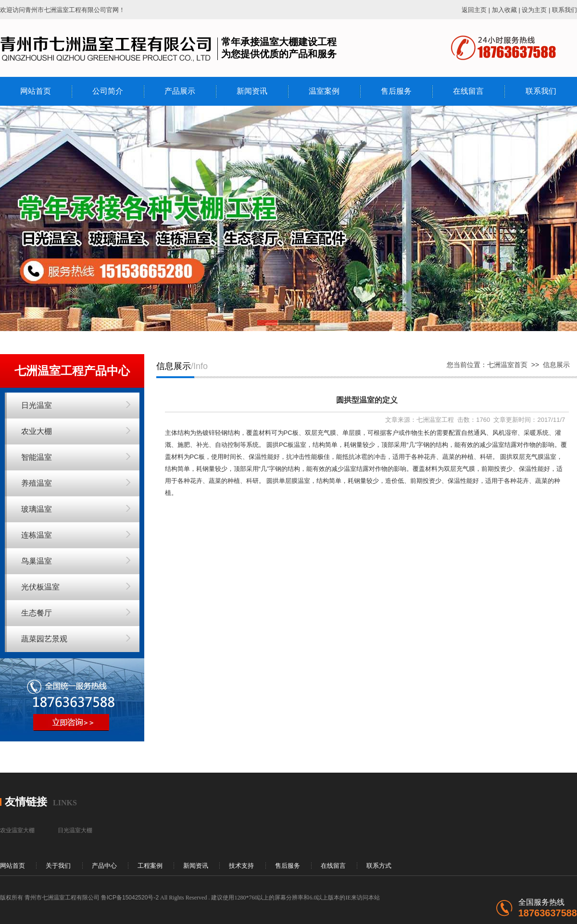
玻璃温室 (37, 509)
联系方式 (379, 866)
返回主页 (474, 10)
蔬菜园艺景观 (44, 639)
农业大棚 (37, 431)
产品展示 (180, 91)
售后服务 (396, 91)
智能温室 (37, 457)
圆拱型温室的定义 (367, 400)
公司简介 (108, 91)
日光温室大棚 (75, 830)
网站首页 (36, 91)
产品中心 (104, 866)
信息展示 (556, 365)
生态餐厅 (37, 613)
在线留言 (468, 91)
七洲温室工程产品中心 (72, 371)
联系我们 (564, 10)
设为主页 (534, 10)
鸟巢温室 (37, 561)
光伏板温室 (40, 587)
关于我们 (58, 866)
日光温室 (37, 405)
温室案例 (324, 91)
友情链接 (26, 802)
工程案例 (150, 866)
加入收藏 (504, 10)
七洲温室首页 (507, 365)
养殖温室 (37, 483)
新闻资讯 (252, 91)
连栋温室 (37, 535)
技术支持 (241, 866)
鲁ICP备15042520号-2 (130, 898)
